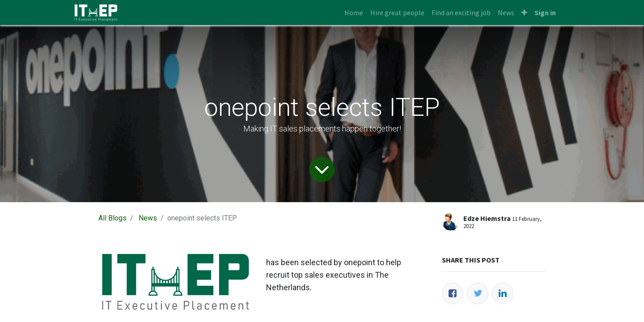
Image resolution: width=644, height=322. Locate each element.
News (148, 218)
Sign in (545, 13)
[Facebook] (453, 293)
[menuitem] (354, 13)
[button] (524, 13)
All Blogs (112, 218)
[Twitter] (478, 293)
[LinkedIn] (503, 293)
